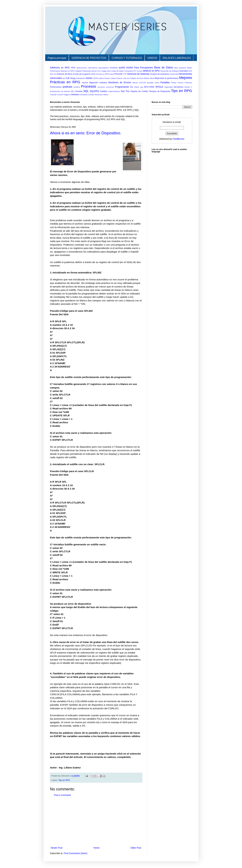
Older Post (136, 848)
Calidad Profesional (83, 71)
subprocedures (114, 91)
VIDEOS (152, 58)
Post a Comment (62, 795)
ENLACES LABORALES (177, 58)
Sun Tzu (125, 91)
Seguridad (168, 87)
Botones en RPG (68, 71)
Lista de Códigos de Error (133, 78)
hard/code (174, 74)
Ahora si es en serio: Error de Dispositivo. (86, 133)
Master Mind (149, 78)
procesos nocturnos (106, 87)
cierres (94, 71)
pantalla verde (153, 83)
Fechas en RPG (103, 74)
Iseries (89, 78)
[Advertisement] (96, 822)
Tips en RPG (182, 91)
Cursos (139, 71)
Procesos (89, 86)
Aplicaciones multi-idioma (87, 68)
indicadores (80, 78)
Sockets (79, 91)
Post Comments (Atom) (75, 853)
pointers (77, 87)
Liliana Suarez (104, 78)
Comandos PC (130, 71)
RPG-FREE (149, 87)
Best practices (180, 68)
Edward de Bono (65, 74)
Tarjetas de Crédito (139, 91)
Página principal (57, 58)
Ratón (137, 87)
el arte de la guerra (82, 74)
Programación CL (124, 87)
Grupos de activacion (160, 74)
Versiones (99, 95)
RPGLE (159, 87)
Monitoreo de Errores (120, 82)
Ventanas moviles (87, 95)
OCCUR (142, 83)
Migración (94, 83)
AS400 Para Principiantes (139, 68)
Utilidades (75, 95)
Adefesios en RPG (60, 68)
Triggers (67, 95)
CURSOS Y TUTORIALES (127, 58)
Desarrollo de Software (170, 71)
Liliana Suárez (116, 78)
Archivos (114, 68)
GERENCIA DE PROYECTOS (89, 58)
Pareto (174, 83)
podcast (68, 87)
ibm (64, 78)
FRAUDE (118, 74)
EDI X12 (53, 74)
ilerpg (73, 78)
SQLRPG (94, 91)
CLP (99, 71)
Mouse (135, 83)
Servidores (178, 87)
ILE (68, 78)
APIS (73, 68)
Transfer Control (57, 95)
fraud (112, 74)
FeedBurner (178, 139)
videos (106, 95)
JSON (96, 78)
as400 (122, 68)
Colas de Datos (118, 71)
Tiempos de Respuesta (160, 91)
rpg (141, 87)
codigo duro (106, 71)
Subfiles (104, 91)
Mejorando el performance (167, 78)
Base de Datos (164, 67)
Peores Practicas (185, 83)
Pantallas (165, 82)
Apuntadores (104, 68)
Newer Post (57, 848)
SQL (86, 91)
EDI (191, 71)
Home (96, 848)
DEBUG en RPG (151, 71)
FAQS (93, 74)
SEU (73, 91)
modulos (103, 83)
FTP (125, 74)
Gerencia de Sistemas (138, 74)
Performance (56, 87)
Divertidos (184, 71)
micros (85, 83)
